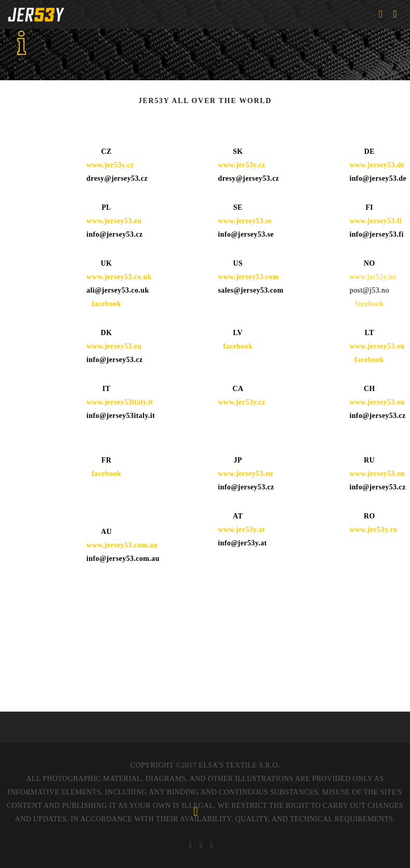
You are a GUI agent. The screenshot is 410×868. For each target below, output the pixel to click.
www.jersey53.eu (114, 346)
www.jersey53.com (248, 277)
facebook (107, 304)
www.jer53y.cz (110, 165)
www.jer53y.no (373, 277)
